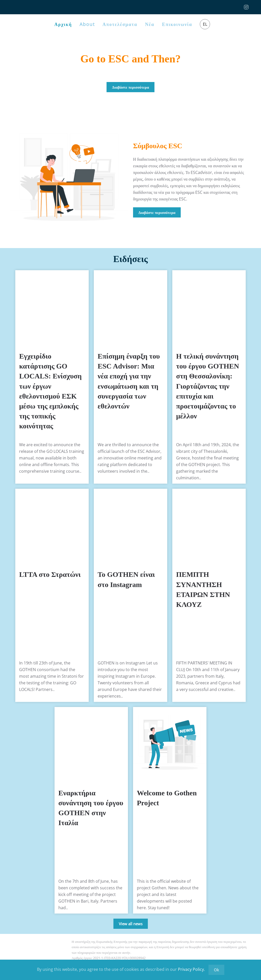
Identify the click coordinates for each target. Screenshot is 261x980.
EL (205, 24)
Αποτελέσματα (120, 24)
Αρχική (63, 24)
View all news (131, 924)
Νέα (150, 24)
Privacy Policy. (191, 969)
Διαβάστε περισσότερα (130, 87)
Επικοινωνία (177, 24)
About (87, 24)
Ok (216, 970)
